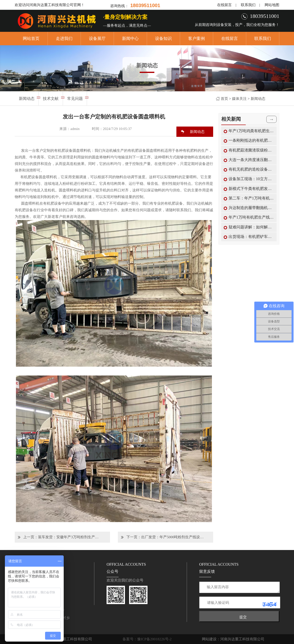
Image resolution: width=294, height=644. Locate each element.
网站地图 (272, 5)
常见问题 (75, 99)
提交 (243, 617)
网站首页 (31, 39)
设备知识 (163, 39)
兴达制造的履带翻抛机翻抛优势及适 (251, 208)
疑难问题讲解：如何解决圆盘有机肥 (251, 227)
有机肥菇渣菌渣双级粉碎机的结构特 (251, 150)
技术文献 (51, 99)
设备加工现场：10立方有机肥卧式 (251, 179)
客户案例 (196, 39)
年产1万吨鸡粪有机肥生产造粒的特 (251, 131)
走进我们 (64, 39)
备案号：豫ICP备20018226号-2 (147, 639)
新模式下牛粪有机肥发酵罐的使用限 (251, 189)
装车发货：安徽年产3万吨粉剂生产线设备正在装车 (70, 537)
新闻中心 (130, 39)
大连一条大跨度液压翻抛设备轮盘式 (251, 160)
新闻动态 (258, 99)
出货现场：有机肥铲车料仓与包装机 (251, 237)
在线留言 (224, 5)
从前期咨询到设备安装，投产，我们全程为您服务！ (237, 25)
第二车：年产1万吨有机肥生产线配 (251, 198)
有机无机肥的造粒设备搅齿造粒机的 (251, 169)
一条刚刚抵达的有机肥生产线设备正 (251, 140)
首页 (224, 99)
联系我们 (248, 5)
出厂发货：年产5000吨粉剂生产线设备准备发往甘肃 (173, 537)
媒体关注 (239, 99)
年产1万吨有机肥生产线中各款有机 (251, 217)
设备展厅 (97, 39)
